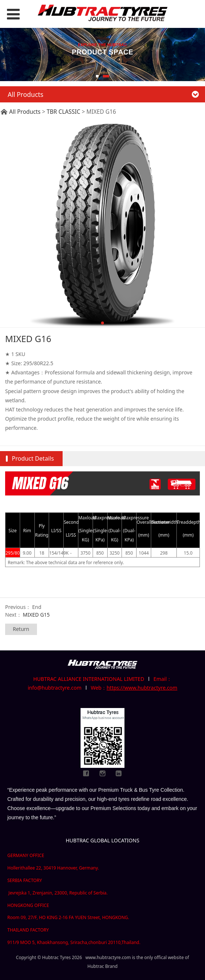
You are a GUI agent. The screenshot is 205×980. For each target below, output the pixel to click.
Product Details (33, 458)
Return (21, 629)
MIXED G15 (36, 615)
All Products (25, 112)
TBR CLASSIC (64, 112)
